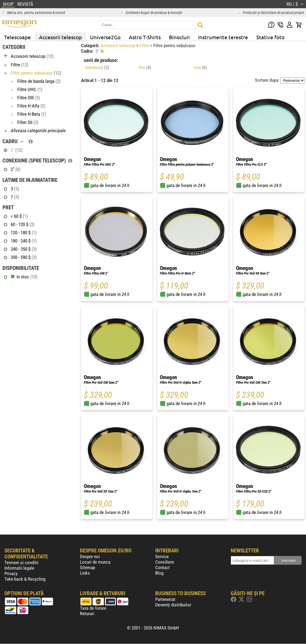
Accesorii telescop (60, 37)
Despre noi (90, 557)
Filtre (145, 46)
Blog (159, 573)
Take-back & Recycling (25, 579)
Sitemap (87, 567)
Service (162, 557)
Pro (145, 67)
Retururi (87, 614)
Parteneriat (165, 599)
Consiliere (165, 562)
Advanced (97, 67)
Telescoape (17, 37)
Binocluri (179, 37)
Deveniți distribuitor (173, 605)
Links (85, 573)
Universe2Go (105, 37)
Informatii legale (19, 568)
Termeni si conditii (21, 563)
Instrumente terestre (223, 37)
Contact (162, 567)
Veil (200, 67)
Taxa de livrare (93, 608)
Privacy (11, 574)
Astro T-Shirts (145, 37)
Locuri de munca (95, 562)
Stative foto (270, 37)
